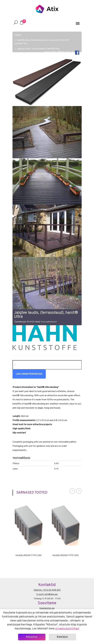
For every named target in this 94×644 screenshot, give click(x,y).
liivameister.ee (47, 608)
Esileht (18, 35)
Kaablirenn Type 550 (66, 556)
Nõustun (32, 637)
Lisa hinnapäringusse (29, 374)
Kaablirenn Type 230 (28, 556)
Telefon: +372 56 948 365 (47, 590)
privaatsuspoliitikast (67, 629)
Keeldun (62, 637)
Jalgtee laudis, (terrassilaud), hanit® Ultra (38, 49)
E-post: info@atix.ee (47, 594)
